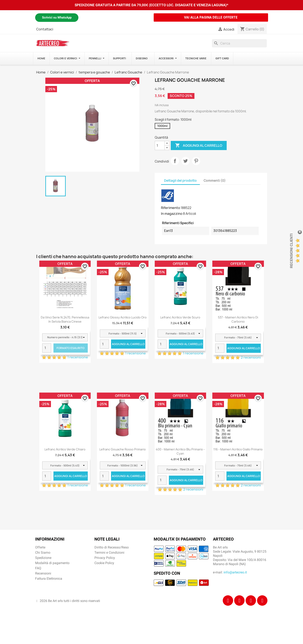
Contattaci (45, 29)
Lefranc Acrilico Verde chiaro (65, 449)
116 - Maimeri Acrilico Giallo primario (238, 449)
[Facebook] (228, 600)
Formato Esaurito (70, 348)
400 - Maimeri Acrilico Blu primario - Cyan (180, 451)
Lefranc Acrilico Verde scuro (180, 317)
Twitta (186, 161)
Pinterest (196, 161)
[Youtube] (262, 600)
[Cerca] (239, 43)
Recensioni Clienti (291, 251)
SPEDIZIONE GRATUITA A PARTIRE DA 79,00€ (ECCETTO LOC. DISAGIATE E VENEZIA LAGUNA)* (151, 5)
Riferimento (171, 208)
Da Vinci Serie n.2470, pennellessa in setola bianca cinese (65, 319)
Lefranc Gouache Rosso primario (123, 449)
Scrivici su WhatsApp (57, 17)
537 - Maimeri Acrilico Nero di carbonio (238, 319)
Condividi (175, 161)
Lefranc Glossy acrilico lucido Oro (123, 317)
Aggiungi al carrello (199, 145)
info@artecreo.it (235, 572)
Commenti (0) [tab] (215, 181)
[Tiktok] (251, 600)
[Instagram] (239, 600)
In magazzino (172, 214)
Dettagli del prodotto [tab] (180, 181)
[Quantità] (160, 145)
